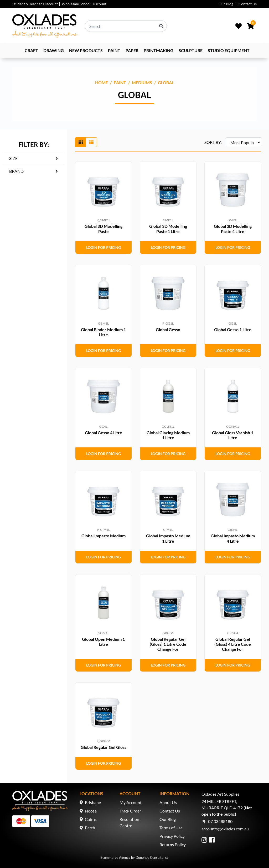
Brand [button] (16, 171)
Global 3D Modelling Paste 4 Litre (233, 229)
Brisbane (93, 802)
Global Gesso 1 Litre (233, 329)
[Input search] (126, 26)
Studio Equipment (229, 50)
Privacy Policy (172, 836)
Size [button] (13, 158)
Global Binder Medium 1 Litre (103, 332)
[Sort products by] (244, 142)
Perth (90, 828)
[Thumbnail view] (81, 142)
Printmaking (159, 50)
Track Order (130, 811)
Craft (31, 50)
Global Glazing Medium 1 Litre (168, 435)
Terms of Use (171, 828)
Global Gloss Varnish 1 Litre (233, 435)
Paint (114, 50)
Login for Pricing (104, 247)
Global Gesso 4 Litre (104, 433)
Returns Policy (173, 844)
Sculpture (191, 50)
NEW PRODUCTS (86, 50)
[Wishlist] (239, 26)
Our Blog (226, 4)
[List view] (91, 142)
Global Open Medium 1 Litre (103, 642)
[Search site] (161, 26)
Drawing (54, 50)
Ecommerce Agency (115, 857)
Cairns (91, 819)
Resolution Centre (129, 822)
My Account (131, 802)
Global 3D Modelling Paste (104, 229)
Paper (132, 50)
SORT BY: (213, 142)
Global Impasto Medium (104, 536)
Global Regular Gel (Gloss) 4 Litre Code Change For (233, 644)
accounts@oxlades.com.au (225, 829)
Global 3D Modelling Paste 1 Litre (168, 229)
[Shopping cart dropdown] (250, 26)
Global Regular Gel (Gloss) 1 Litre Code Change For (168, 644)
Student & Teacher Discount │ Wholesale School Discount (59, 4)
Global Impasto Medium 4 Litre (233, 538)
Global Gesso (168, 329)
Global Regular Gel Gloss (104, 747)
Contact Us (248, 4)
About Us (168, 802)
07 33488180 (220, 821)
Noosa (91, 811)
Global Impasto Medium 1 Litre (168, 538)
